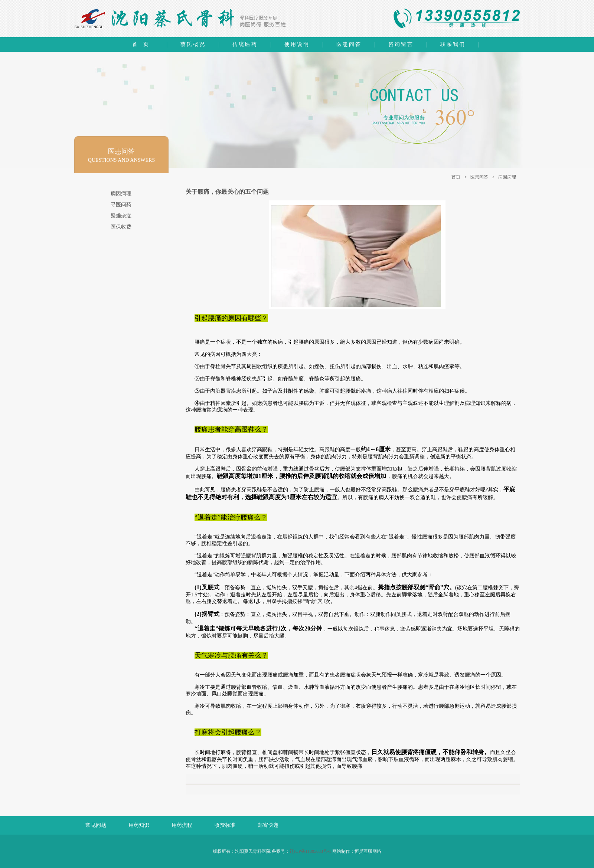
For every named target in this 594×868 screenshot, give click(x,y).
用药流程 (182, 825)
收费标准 (225, 825)
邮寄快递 (268, 825)
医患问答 (349, 44)
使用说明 (297, 44)
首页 (456, 177)
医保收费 (121, 227)
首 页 (141, 44)
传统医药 (245, 44)
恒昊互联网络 (368, 851)
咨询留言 (401, 44)
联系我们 (453, 44)
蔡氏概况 (193, 44)
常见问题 (96, 825)
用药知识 (139, 825)
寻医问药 (121, 205)
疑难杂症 (121, 216)
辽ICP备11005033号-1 (310, 851)
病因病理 (507, 177)
